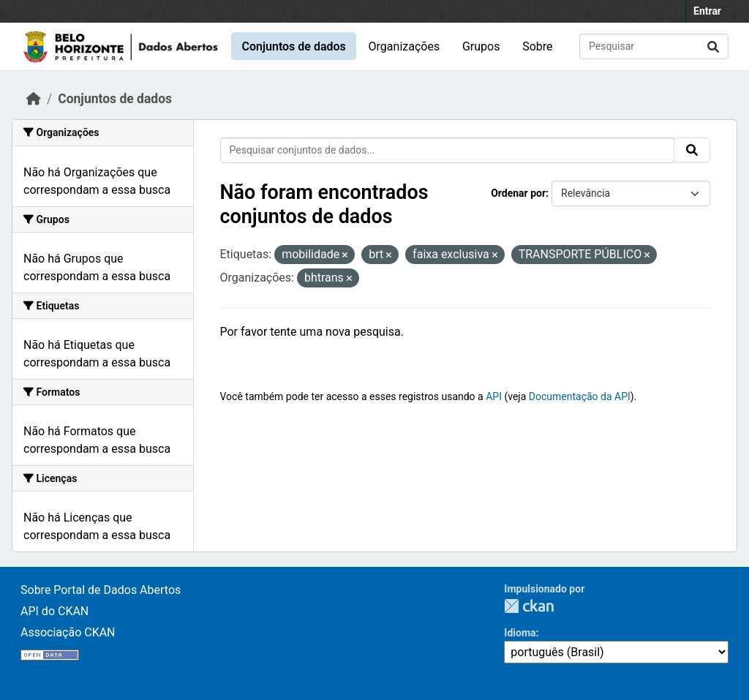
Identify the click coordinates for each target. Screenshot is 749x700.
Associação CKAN (68, 632)
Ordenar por (518, 193)
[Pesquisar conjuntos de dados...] (654, 46)
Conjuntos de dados (293, 46)
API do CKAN (54, 611)
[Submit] (713, 46)
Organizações (404, 46)
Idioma (520, 633)
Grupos (481, 46)
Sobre (537, 46)
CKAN (529, 606)
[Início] (34, 99)
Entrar (707, 11)
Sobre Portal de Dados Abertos (101, 590)
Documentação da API (580, 396)
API (494, 396)
